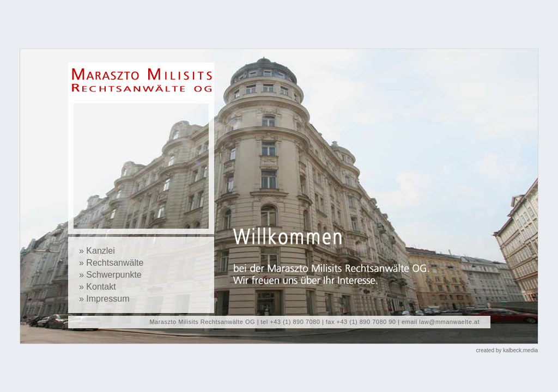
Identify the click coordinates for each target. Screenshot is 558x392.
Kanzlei (100, 251)
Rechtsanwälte (115, 263)
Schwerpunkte (114, 275)
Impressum (108, 299)
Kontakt (101, 287)
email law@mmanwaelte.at (441, 322)
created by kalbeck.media (507, 350)
